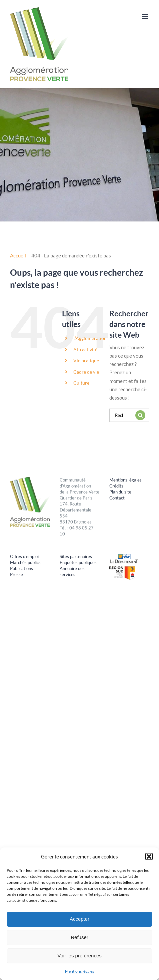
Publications (21, 568)
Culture (81, 383)
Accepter (79, 919)
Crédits (116, 486)
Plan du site (120, 492)
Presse (16, 574)
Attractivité (85, 349)
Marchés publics (25, 562)
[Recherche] (140, 415)
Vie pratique (86, 360)
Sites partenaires (76, 556)
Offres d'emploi (24, 556)
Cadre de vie (86, 372)
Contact (117, 498)
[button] (149, 856)
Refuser (79, 937)
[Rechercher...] (121, 415)
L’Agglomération (90, 338)
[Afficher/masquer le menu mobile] (145, 17)
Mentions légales (79, 971)
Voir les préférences (79, 956)
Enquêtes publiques (78, 562)
